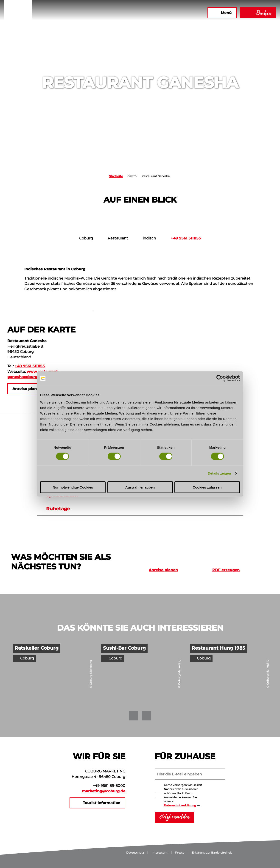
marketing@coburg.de (104, 791)
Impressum (160, 853)
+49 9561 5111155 (186, 238)
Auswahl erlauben (140, 487)
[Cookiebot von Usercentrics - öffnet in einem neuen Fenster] (220, 378)
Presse (180, 853)
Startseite (116, 176)
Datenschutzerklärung (180, 805)
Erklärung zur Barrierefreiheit (212, 853)
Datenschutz (135, 853)
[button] (154, 13)
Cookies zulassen (207, 487)
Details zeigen (219, 473)
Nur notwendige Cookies (73, 487)
